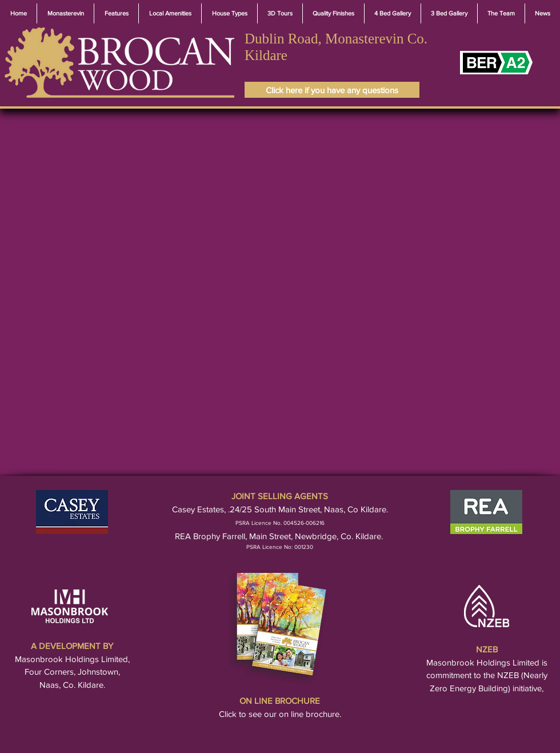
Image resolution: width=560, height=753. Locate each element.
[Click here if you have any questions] (332, 90)
